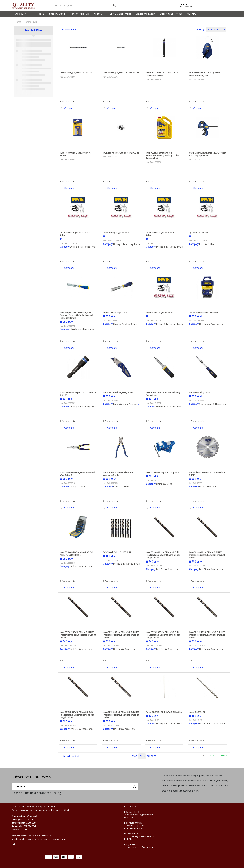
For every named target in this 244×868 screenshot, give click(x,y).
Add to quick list (68, 101)
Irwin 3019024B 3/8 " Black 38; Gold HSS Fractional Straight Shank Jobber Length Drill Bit (207, 635)
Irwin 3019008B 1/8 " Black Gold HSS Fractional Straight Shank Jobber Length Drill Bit (207, 555)
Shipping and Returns (171, 14)
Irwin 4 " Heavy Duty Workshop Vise (162, 472)
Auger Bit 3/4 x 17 (197, 712)
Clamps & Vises (78, 486)
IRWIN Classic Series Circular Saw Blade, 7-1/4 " (208, 474)
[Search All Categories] (84, 5)
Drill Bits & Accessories (211, 324)
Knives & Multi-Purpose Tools (128, 404)
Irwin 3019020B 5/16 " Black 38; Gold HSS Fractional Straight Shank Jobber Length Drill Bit (163, 635)
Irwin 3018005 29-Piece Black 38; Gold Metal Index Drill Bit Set (77, 554)
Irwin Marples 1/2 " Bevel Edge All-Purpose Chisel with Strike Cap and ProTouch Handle (76, 315)
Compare (66, 108)
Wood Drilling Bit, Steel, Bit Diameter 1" (121, 73)
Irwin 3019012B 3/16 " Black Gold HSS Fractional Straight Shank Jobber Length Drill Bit (78, 635)
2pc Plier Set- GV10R (198, 233)
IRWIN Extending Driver (200, 392)
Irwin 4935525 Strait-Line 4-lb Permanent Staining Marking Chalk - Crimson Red (162, 155)
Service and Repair (145, 14)
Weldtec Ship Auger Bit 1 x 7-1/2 (118, 233)
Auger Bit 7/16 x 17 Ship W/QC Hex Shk (164, 712)
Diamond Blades (208, 486)
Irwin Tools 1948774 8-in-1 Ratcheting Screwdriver (163, 394)
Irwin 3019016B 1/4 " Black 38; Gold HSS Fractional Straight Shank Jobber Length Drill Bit (121, 635)
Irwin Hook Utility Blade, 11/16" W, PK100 (75, 154)
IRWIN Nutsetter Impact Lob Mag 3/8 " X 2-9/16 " (78, 394)
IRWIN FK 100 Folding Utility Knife (118, 392)
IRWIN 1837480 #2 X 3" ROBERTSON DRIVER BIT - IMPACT (162, 74)
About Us (99, 14)
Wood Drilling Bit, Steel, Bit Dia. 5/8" (76, 73)
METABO (192, 14)
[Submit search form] (114, 5)
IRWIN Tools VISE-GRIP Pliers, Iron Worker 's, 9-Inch (118, 474)
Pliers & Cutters (207, 244)
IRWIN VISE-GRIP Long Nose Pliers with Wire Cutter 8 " (78, 474)
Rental (41, 14)
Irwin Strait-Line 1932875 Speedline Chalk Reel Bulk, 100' (205, 74)
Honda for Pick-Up (79, 14)
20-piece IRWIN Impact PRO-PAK (204, 312)
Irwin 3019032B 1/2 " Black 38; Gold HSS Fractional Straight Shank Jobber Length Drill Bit (121, 715)
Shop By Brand (57, 14)
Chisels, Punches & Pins (82, 329)
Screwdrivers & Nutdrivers (169, 407)
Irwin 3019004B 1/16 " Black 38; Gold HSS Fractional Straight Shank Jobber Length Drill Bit (163, 555)
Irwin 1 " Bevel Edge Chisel (115, 312)
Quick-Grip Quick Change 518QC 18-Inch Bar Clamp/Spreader (208, 154)
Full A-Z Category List (120, 14)
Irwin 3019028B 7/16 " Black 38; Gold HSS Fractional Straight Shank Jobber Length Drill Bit (77, 715)
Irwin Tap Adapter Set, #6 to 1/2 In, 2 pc (121, 153)
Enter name (12, 783)
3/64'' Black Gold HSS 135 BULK (117, 552)
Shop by (19, 14)
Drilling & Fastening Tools (83, 247)
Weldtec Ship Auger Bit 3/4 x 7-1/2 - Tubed (76, 234)
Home (18, 22)
